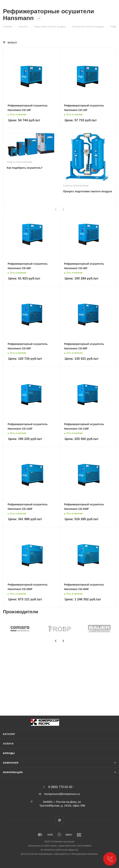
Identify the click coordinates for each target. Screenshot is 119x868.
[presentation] (56, 210)
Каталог (9, 734)
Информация (13, 772)
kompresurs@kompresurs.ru (62, 794)
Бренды (9, 753)
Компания (11, 763)
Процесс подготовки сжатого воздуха (88, 191)
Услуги (8, 744)
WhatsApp (60, 820)
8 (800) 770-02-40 (60, 787)
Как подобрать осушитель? (25, 168)
